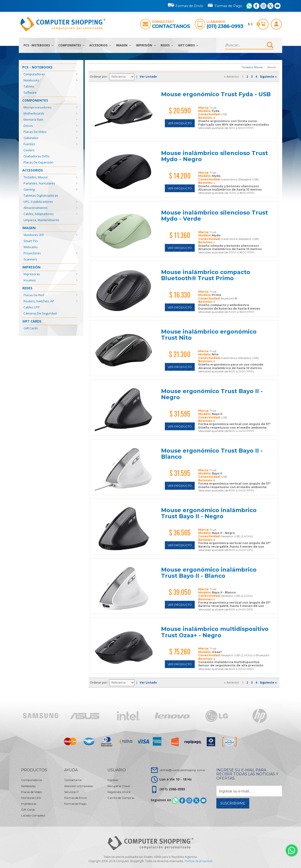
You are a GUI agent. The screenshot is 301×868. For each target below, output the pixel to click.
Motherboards (34, 113)
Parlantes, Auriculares (39, 183)
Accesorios (100, 45)
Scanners (30, 259)
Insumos (30, 280)
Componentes (71, 45)
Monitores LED (34, 235)
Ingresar (113, 780)
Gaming (29, 189)
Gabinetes (31, 138)
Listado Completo (33, 815)
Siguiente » (268, 77)
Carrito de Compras (121, 798)
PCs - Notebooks (39, 45)
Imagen (124, 45)
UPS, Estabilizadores (38, 202)
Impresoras (32, 274)
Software (30, 92)
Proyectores (32, 253)
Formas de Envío (186, 5)
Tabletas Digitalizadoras (41, 195)
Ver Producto (180, 123)
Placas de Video (35, 132)
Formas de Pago (225, 5)
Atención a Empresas (79, 786)
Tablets (29, 86)
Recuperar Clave (119, 786)
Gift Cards (188, 45)
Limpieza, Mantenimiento (41, 220)
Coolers (29, 150)
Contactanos (171, 26)
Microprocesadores (38, 107)
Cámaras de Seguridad (40, 313)
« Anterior (232, 77)
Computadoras (34, 74)
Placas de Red (34, 295)
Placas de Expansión (38, 162)
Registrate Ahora (119, 792)
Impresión (146, 45)
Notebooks (31, 80)
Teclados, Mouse (36, 177)
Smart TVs (31, 241)
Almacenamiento (36, 208)
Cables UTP (32, 307)
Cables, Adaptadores (39, 214)
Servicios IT (71, 792)
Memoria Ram (33, 119)
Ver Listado (148, 77)
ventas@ (182, 770)
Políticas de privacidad (198, 861)
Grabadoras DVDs (37, 156)
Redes (167, 45)
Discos (28, 126)
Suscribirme (233, 803)
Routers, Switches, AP (39, 301)
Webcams (31, 247)
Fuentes (29, 144)
